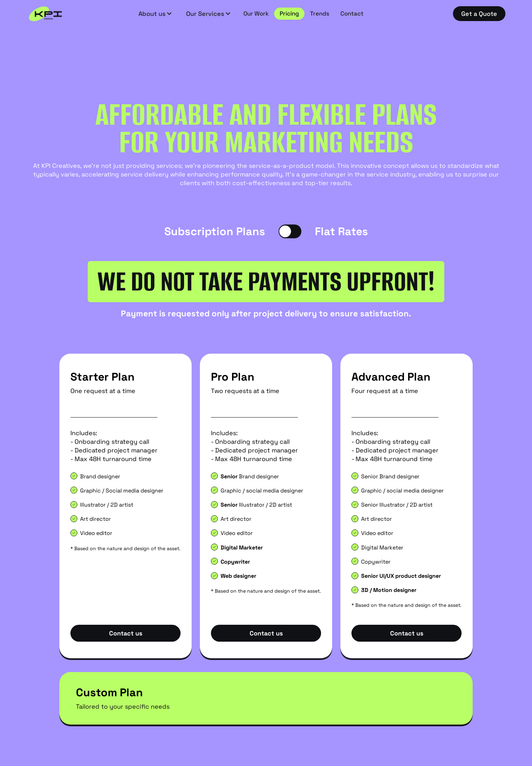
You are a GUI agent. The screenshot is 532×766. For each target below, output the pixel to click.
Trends (320, 13)
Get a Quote (479, 14)
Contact (352, 13)
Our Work (256, 13)
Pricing (289, 13)
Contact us (126, 633)
